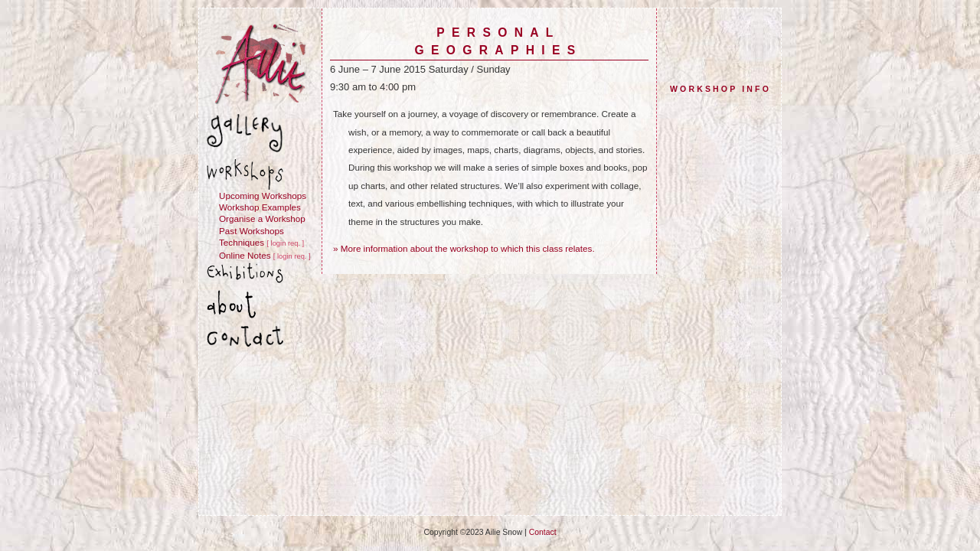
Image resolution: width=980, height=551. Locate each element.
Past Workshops (252, 231)
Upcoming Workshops (263, 196)
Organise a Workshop (262, 218)
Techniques (242, 242)
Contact (543, 532)
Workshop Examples (260, 207)
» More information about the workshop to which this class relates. (464, 248)
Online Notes (245, 255)
